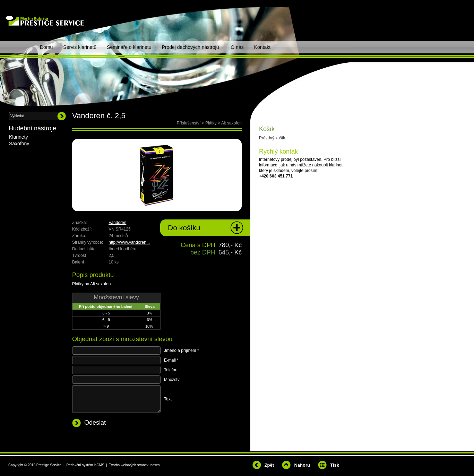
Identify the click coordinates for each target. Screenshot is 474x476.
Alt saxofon (231, 123)
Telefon (171, 370)
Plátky (211, 123)
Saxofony (19, 144)
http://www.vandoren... (129, 242)
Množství (172, 380)
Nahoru (302, 465)
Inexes (154, 465)
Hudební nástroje (32, 128)
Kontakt (262, 47)
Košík (267, 129)
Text (168, 399)
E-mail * (171, 360)
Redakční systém (80, 465)
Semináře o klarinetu (129, 47)
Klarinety (18, 137)
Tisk (335, 465)
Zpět (269, 465)
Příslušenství (189, 123)
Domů (46, 47)
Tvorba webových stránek (129, 465)
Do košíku (184, 228)
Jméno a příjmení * (182, 350)
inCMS (99, 465)
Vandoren (117, 223)
